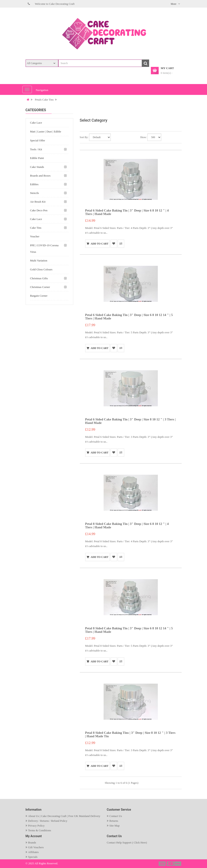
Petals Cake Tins (44, 100)
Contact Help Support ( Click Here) (127, 842)
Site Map (115, 826)
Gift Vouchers (36, 847)
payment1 (163, 864)
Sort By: (84, 137)
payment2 (171, 864)
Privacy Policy (36, 826)
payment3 (178, 864)
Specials (33, 857)
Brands (32, 842)
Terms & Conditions (40, 830)
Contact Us (116, 816)
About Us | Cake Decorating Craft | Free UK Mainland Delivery (64, 816)
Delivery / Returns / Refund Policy (48, 821)
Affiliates (33, 852)
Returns (114, 821)
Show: (143, 137)
